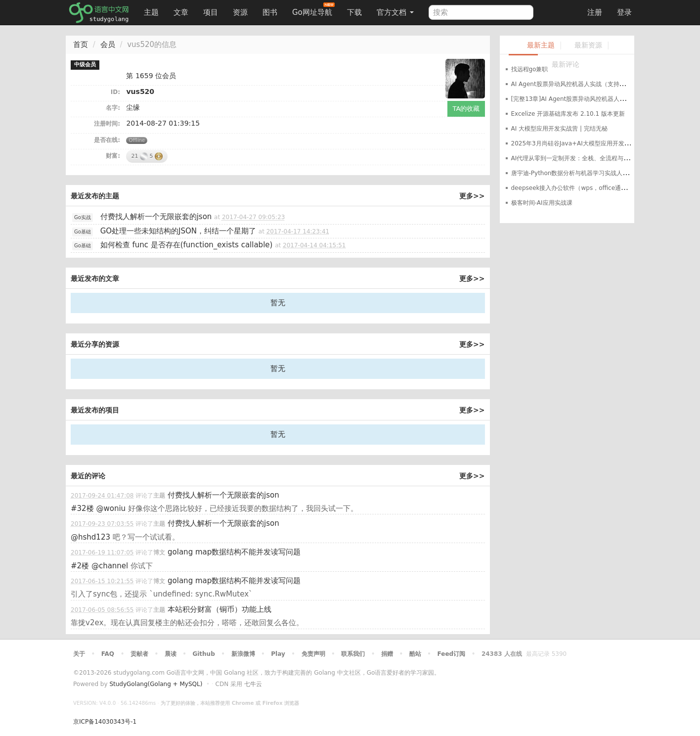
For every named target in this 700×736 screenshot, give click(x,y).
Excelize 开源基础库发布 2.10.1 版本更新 (568, 114)
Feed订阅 (452, 654)
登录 (624, 12)
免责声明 (313, 654)
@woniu (111, 508)
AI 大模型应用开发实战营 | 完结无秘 (559, 129)
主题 (151, 12)
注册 (595, 12)
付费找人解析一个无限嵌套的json (156, 217)
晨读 (171, 654)
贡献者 (139, 654)
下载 (354, 12)
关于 (79, 654)
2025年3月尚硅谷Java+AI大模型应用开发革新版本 (580, 143)
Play (278, 654)
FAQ (108, 654)
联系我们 (353, 654)
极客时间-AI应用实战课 (542, 203)
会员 (108, 45)
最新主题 (541, 45)
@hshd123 (90, 537)
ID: (115, 92)
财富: (113, 156)
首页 (81, 45)
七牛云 (253, 684)
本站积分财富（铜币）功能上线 (219, 609)
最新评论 (566, 65)
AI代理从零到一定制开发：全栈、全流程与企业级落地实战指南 (594, 158)
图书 (270, 12)
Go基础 (83, 232)
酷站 (415, 654)
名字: (113, 108)
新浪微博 (243, 654)
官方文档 (395, 12)
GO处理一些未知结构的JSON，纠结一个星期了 (178, 231)
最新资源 (588, 45)
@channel (110, 566)
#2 (80, 566)
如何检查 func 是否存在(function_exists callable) (187, 245)
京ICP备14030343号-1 (105, 722)
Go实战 (83, 217)
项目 (211, 12)
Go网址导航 (313, 10)
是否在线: (107, 140)
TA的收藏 (466, 109)
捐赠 (387, 654)
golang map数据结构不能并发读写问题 (234, 552)
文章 (181, 12)
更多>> (472, 196)
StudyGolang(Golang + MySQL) (156, 684)
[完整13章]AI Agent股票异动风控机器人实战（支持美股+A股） (597, 99)
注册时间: (107, 124)
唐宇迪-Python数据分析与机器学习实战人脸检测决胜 (582, 173)
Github (203, 654)
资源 (240, 12)
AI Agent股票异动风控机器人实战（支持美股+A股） (582, 84)
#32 (82, 508)
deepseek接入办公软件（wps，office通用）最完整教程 (587, 188)
